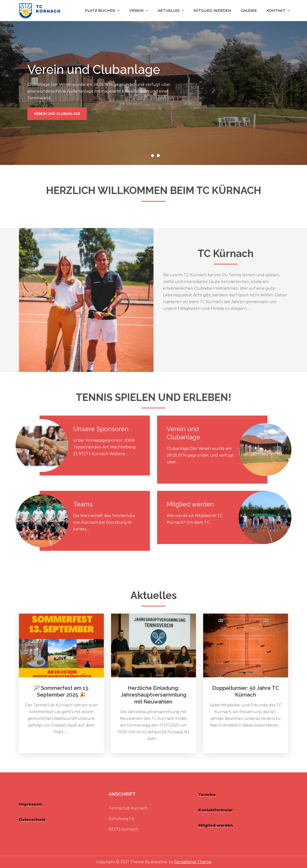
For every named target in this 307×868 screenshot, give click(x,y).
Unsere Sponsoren (101, 429)
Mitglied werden (212, 10)
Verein (136, 10)
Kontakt (276, 10)
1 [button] (148, 157)
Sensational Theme (193, 862)
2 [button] (153, 157)
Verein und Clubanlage (57, 114)
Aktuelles (169, 10)
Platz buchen (100, 10)
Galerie (249, 10)
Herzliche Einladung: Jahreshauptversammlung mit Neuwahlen (153, 695)
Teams (83, 504)
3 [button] (159, 157)
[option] (153, 93)
